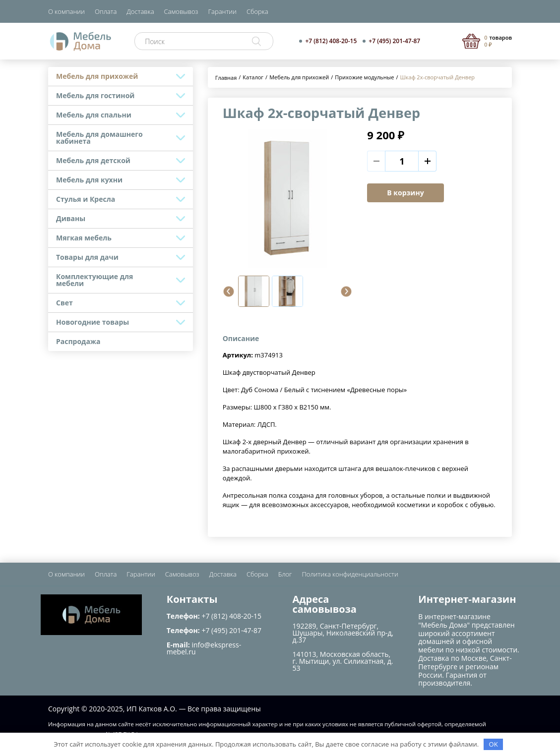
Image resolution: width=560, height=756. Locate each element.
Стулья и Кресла (86, 199)
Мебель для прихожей (97, 76)
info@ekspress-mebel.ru (204, 648)
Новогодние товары (93, 322)
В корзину (405, 193)
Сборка (257, 11)
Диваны (71, 218)
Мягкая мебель (84, 238)
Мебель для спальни (94, 115)
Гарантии (222, 11)
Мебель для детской (93, 160)
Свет (64, 303)
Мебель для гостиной (95, 95)
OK (494, 744)
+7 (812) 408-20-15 (331, 41)
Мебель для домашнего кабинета (99, 138)
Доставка (140, 11)
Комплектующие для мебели (94, 280)
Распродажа (78, 341)
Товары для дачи (87, 257)
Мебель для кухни (89, 180)
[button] (229, 291)
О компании (66, 11)
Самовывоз (181, 11)
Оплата (106, 11)
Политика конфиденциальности (350, 574)
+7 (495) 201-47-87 (394, 41)
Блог (285, 574)
